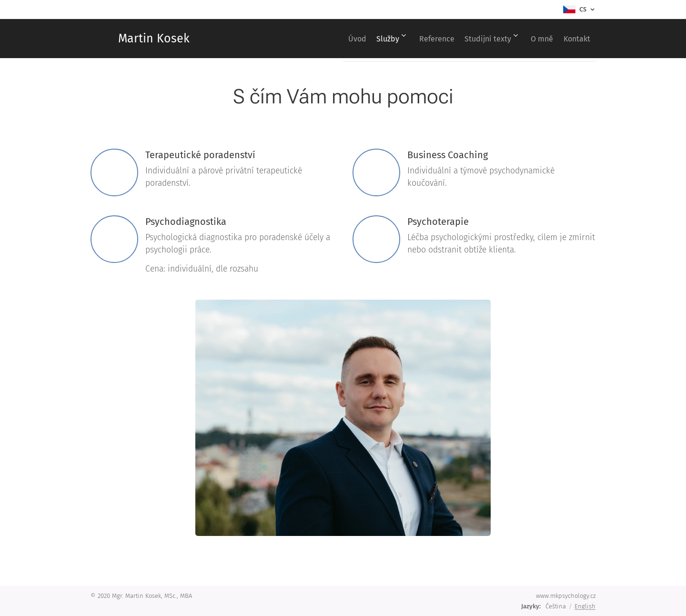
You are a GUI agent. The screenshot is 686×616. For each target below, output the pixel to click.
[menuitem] (325, 39)
